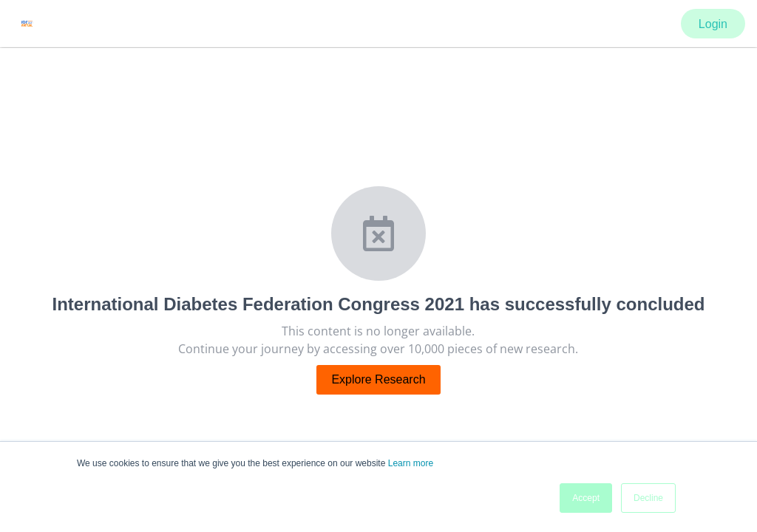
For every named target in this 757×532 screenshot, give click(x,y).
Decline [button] (648, 498)
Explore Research (378, 379)
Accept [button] (586, 498)
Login (713, 24)
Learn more (411, 463)
